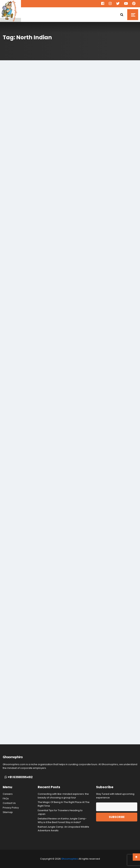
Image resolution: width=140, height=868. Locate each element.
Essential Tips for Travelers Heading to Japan (60, 812)
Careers (8, 794)
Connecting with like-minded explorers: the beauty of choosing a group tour (63, 796)
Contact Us (9, 803)
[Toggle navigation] (133, 15)
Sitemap (8, 812)
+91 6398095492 (19, 777)
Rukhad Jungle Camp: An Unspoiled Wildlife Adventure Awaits (63, 829)
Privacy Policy (11, 808)
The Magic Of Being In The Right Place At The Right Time (64, 804)
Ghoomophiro (70, 859)
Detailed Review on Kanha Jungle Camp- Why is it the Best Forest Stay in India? (62, 820)
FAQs (6, 798)
